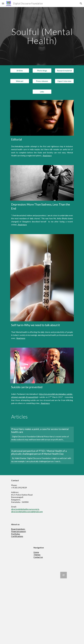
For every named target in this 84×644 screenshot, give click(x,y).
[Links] (42, 92)
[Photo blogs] (42, 71)
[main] (42, 36)
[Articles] (20, 71)
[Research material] (64, 71)
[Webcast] (20, 81)
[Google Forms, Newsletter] (42, 606)
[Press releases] (42, 81)
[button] (3, 3)
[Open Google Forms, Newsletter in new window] (64, 575)
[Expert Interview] (64, 81)
